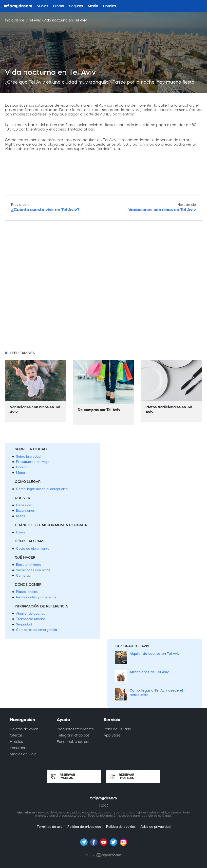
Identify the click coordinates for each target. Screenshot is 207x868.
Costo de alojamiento (33, 549)
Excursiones (25, 511)
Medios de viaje (23, 754)
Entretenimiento (29, 565)
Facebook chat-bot (73, 742)
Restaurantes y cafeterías (36, 597)
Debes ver (24, 505)
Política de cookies (121, 827)
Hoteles (16, 742)
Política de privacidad (84, 827)
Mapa (20, 473)
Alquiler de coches (30, 613)
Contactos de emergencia (37, 630)
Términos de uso (50, 827)
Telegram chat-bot (73, 735)
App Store (112, 735)
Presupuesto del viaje (33, 462)
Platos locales (27, 592)
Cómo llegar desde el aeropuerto (42, 489)
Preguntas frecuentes (75, 729)
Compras (23, 576)
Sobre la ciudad (28, 457)
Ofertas (16, 735)
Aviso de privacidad (155, 827)
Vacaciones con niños (33, 570)
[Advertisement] (103, 287)
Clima (20, 532)
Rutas (20, 516)
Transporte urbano (31, 619)
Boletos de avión (24, 729)
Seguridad (24, 624)
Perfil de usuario (117, 729)
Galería (22, 467)
